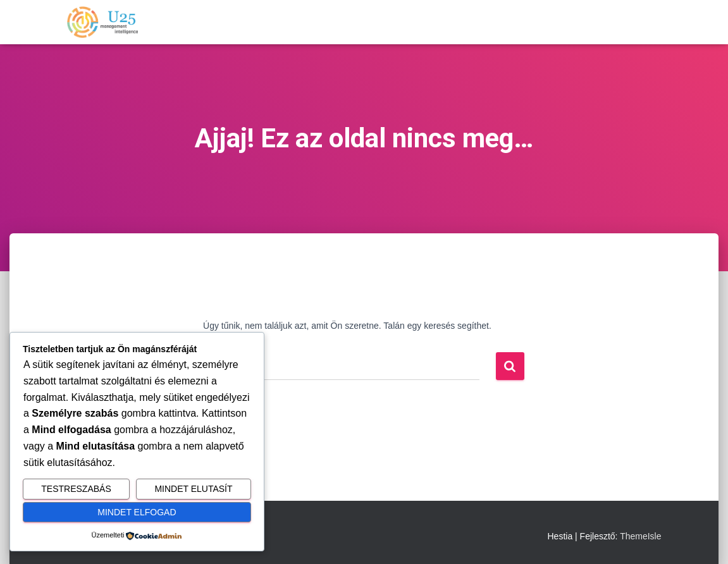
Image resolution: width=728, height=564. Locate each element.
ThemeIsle (640, 536)
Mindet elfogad (137, 512)
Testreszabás (76, 489)
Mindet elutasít (193, 489)
